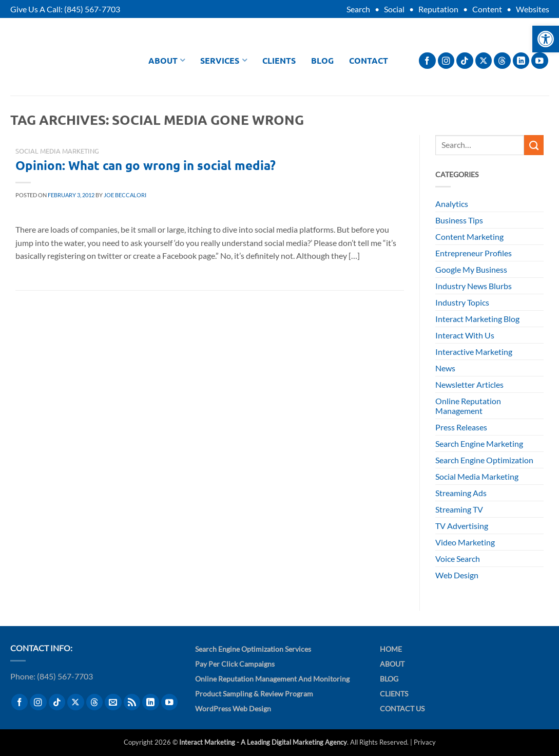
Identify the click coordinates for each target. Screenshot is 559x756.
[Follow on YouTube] (540, 61)
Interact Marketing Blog (477, 319)
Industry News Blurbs (474, 286)
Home (391, 649)
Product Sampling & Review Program (254, 694)
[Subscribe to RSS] (132, 702)
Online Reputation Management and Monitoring (272, 679)
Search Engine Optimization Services (253, 649)
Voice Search (458, 559)
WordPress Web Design (233, 708)
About (167, 60)
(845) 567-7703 (92, 9)
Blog (322, 60)
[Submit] (534, 145)
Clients (279, 60)
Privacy (425, 742)
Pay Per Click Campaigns (235, 664)
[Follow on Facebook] (427, 61)
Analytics (452, 204)
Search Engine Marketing (479, 443)
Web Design (457, 575)
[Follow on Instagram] (446, 61)
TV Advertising (462, 526)
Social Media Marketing (57, 151)
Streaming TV (459, 509)
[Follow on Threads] (502, 61)
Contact (369, 60)
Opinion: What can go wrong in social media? (146, 165)
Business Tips (459, 220)
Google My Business (471, 269)
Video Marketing (465, 542)
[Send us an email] (113, 702)
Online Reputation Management (468, 406)
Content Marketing (469, 237)
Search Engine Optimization (484, 460)
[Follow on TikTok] (465, 61)
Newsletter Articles (469, 384)
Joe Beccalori (125, 195)
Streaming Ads (461, 493)
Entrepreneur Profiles (474, 253)
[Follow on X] (484, 61)
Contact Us (402, 708)
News (445, 368)
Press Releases (461, 427)
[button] (546, 39)
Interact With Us (465, 335)
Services (224, 60)
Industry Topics (462, 302)
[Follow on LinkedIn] (521, 61)
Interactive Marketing (474, 352)
